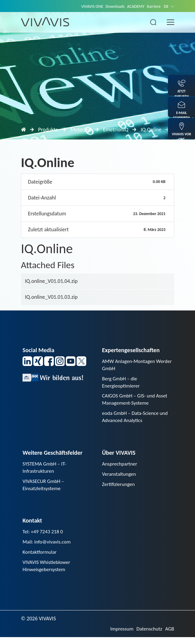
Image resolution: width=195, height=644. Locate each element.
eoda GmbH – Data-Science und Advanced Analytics (137, 419)
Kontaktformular (41, 558)
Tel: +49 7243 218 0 (44, 537)
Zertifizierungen (119, 488)
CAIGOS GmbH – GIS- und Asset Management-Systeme (137, 401)
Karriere (153, 6)
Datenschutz (148, 636)
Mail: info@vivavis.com (48, 547)
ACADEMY (134, 6)
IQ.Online (151, 130)
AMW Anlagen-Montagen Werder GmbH (130, 365)
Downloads (112, 6)
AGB (169, 636)
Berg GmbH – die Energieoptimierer (122, 383)
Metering (80, 130)
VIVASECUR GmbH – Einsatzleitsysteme (44, 489)
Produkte (48, 130)
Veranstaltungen (120, 478)
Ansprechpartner (121, 467)
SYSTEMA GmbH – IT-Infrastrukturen (46, 471)
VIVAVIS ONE (88, 6)
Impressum (119, 636)
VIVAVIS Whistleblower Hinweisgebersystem (48, 572)
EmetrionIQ (116, 130)
